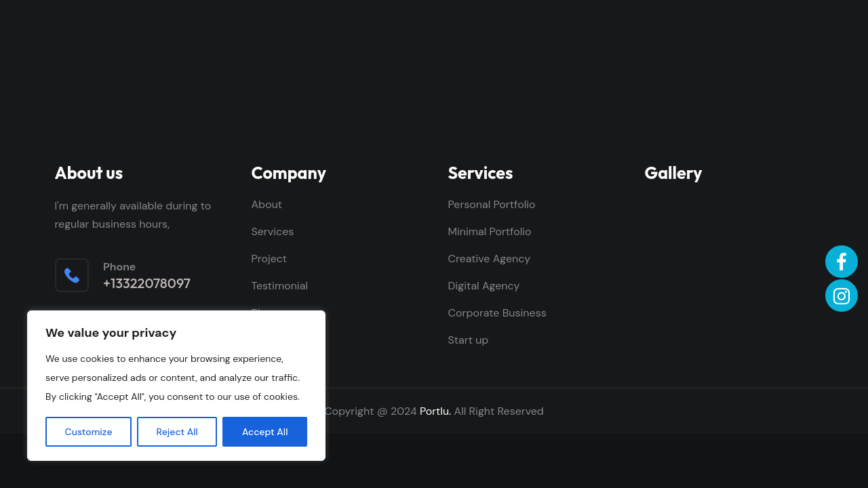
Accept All (265, 432)
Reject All (177, 432)
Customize (89, 432)
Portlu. (435, 411)
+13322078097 (147, 283)
